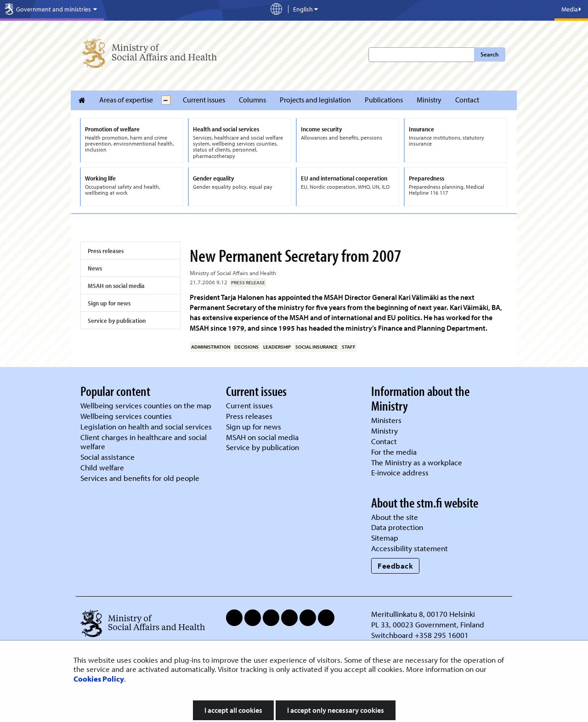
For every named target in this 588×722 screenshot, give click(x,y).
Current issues (204, 100)
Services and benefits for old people (140, 478)
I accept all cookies (233, 710)
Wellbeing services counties (126, 416)
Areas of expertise (126, 100)
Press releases (106, 251)
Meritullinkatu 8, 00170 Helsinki (423, 614)
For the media (394, 452)
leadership (277, 347)
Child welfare (102, 467)
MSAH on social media (116, 286)
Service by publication (117, 321)
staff (349, 347)
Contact (467, 100)
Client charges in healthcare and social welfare (144, 442)
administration (211, 347)
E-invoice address (400, 472)
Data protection (397, 527)
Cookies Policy (99, 679)
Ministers (386, 420)
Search (489, 54)
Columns (252, 100)
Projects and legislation (315, 100)
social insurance (317, 347)
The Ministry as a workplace (417, 462)
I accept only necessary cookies (336, 710)
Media (571, 9)
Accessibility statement (410, 548)
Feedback (395, 566)
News (95, 268)
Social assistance (107, 457)
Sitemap (385, 538)
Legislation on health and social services (146, 426)
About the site (395, 517)
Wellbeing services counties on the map (146, 405)
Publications (384, 100)
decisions (246, 347)
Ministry (429, 100)
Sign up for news (109, 303)
